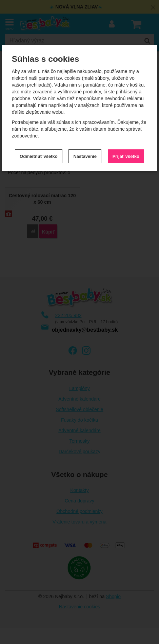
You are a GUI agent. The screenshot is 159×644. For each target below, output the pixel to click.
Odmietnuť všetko (39, 156)
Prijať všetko (126, 156)
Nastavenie (85, 156)
